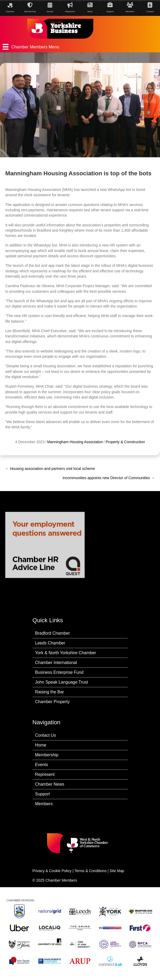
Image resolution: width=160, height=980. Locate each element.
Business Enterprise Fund (59, 672)
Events (42, 765)
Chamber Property (52, 702)
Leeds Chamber (50, 643)
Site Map (117, 871)
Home (41, 745)
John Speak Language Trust (62, 682)
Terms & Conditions (91, 871)
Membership (47, 755)
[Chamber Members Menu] (80, 47)
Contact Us (46, 735)
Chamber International (56, 663)
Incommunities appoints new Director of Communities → (109, 478)
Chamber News (50, 784)
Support (43, 794)
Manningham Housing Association (75, 450)
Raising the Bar (50, 692)
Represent (45, 774)
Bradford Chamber (53, 633)
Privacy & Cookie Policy (52, 871)
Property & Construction (125, 450)
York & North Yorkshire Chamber (66, 653)
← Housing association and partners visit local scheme (50, 469)
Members (44, 804)
